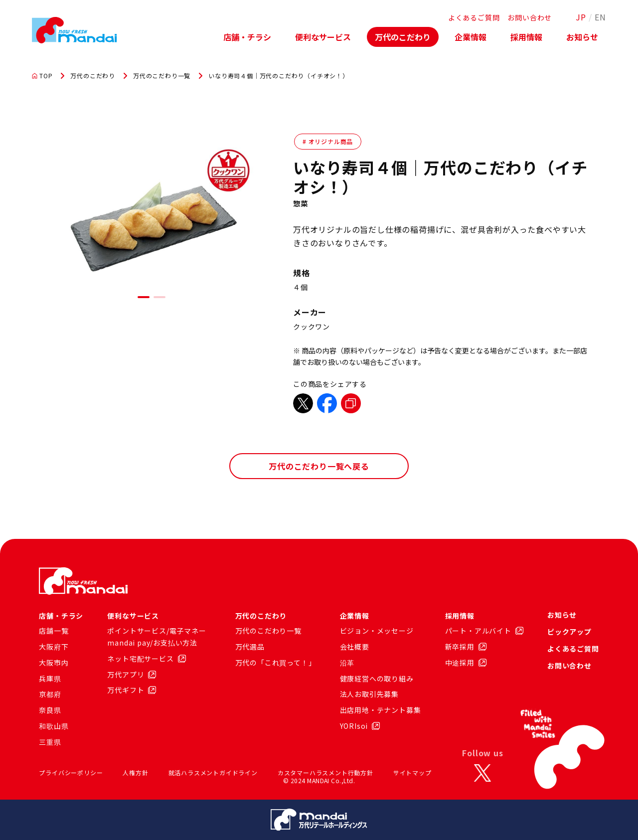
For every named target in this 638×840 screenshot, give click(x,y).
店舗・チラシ (247, 37)
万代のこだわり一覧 (162, 76)
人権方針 (135, 772)
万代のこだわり (403, 37)
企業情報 (471, 37)
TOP (42, 76)
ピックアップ (569, 632)
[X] (482, 773)
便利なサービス (323, 37)
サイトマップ (412, 772)
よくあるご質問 (474, 17)
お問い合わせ (530, 17)
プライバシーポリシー (71, 772)
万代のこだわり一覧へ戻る (319, 466)
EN (600, 17)
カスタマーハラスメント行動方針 (325, 772)
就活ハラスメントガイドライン (213, 772)
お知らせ (582, 37)
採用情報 (526, 37)
